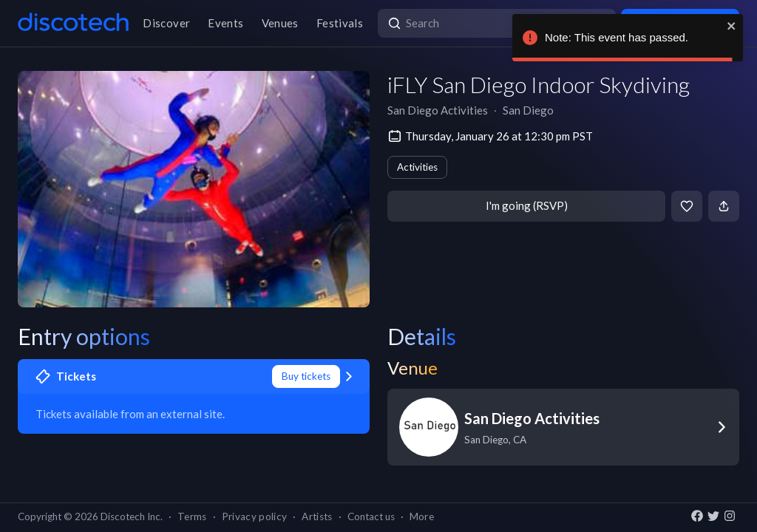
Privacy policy (255, 516)
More (422, 516)
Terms (192, 516)
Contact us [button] (371, 516)
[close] (732, 26)
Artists (317, 516)
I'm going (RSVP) (527, 205)
